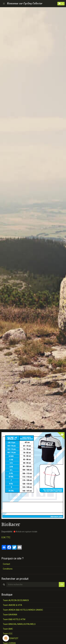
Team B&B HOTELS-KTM (14, 619)
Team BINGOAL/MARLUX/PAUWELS (19, 624)
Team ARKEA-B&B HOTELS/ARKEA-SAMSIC (23, 610)
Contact (6, 564)
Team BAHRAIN (10, 615)
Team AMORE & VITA (12, 605)
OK (62, 584)
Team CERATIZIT (11, 638)
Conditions (8, 569)
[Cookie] (6, 638)
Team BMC (8, 629)
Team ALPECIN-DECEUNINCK (16, 600)
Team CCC (8, 634)
